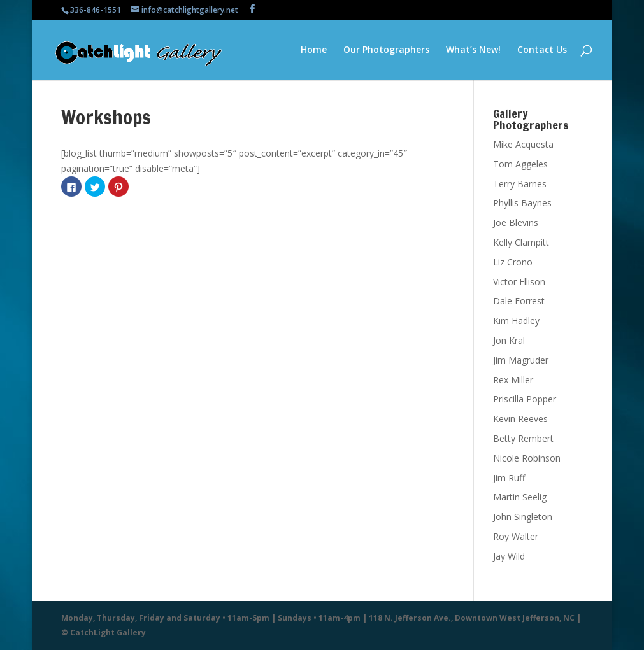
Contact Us (542, 50)
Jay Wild (509, 556)
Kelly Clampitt (521, 242)
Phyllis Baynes (522, 203)
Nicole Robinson (527, 458)
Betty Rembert (523, 438)
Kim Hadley (516, 321)
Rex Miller (513, 380)
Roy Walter (516, 536)
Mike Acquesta (523, 144)
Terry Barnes (520, 184)
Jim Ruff (509, 478)
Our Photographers (386, 50)
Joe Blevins (516, 223)
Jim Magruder (521, 360)
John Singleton (523, 517)
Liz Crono (513, 262)
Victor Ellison (519, 282)
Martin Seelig (520, 497)
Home (314, 50)
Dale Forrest (519, 301)
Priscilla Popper (525, 399)
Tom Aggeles (520, 164)
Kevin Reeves (520, 419)
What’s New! (473, 50)
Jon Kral (509, 340)
